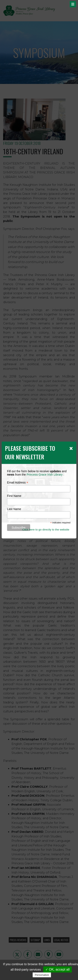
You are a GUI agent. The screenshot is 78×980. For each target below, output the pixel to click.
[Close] (71, 448)
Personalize (42, 975)
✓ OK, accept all (58, 969)
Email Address (18, 483)
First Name (14, 496)
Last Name (14, 509)
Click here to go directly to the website (46, 530)
